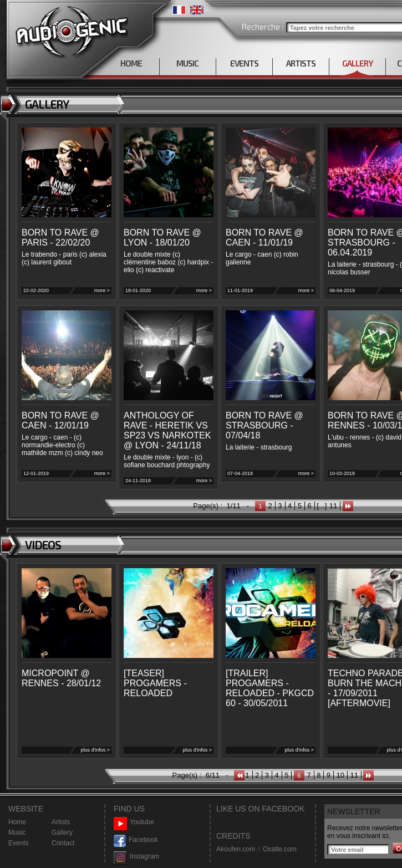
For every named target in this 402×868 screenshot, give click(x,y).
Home (17, 822)
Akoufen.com (236, 849)
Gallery (62, 833)
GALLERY (357, 63)
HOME (131, 63)
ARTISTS (301, 63)
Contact (63, 843)
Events (19, 843)
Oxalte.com (280, 849)
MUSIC (187, 63)
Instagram (136, 857)
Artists (61, 822)
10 (340, 775)
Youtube (134, 822)
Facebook (136, 840)
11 (333, 506)
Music (17, 833)
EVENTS (244, 63)
